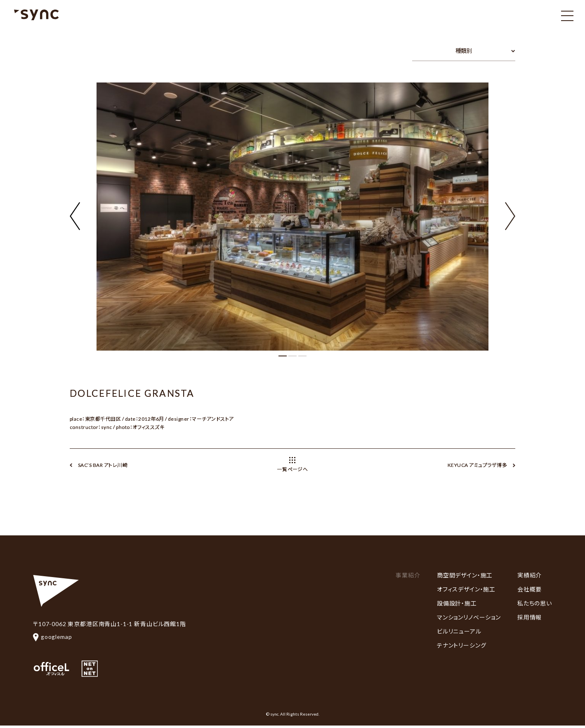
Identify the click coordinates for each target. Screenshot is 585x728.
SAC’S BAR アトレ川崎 (103, 465)
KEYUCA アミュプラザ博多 (477, 465)
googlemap (53, 637)
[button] (510, 211)
